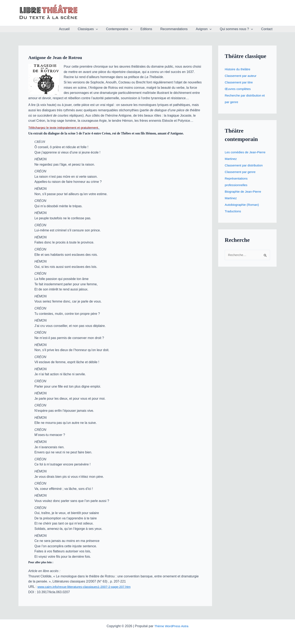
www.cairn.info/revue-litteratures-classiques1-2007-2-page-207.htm (86, 587)
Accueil (77, 29)
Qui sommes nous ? (239, 29)
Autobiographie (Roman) (243, 205)
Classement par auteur (241, 76)
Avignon (208, 29)
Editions (154, 29)
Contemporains (128, 29)
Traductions (233, 211)
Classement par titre (239, 82)
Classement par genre (241, 172)
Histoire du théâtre (238, 69)
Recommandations (180, 29)
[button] (107, 29)
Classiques (99, 29)
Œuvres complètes (238, 89)
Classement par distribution (245, 165)
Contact (268, 29)
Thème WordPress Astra (171, 626)
